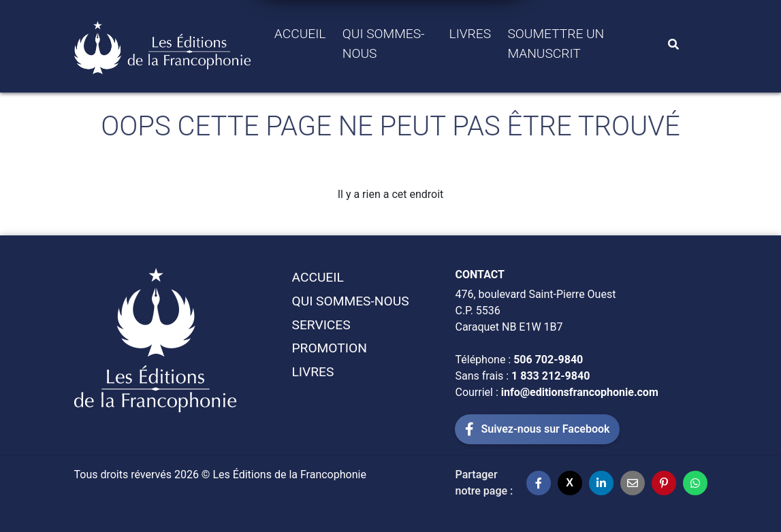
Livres (471, 34)
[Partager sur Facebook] (539, 483)
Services (321, 325)
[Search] (673, 44)
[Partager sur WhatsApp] (695, 483)
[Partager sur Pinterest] (664, 483)
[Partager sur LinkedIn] (601, 483)
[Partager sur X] (570, 483)
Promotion (329, 348)
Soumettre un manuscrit (556, 44)
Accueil (300, 34)
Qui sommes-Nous (384, 44)
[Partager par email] (633, 483)
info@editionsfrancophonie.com (580, 392)
